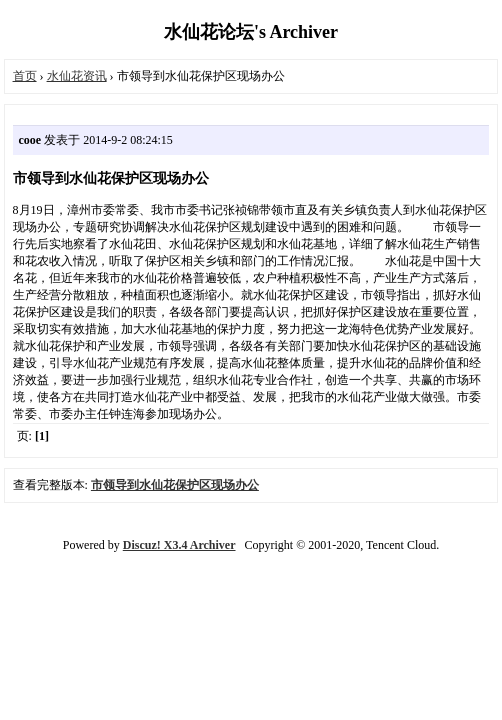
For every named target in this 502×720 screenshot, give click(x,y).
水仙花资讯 (77, 76)
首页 (25, 76)
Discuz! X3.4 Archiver (179, 545)
